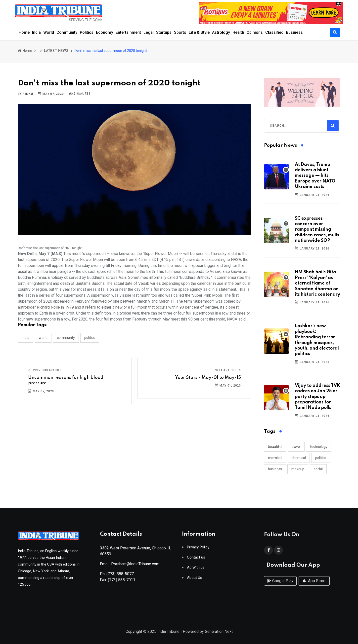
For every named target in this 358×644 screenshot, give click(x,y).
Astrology (221, 32)
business (275, 469)
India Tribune (168, 632)
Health (238, 32)
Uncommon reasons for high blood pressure (66, 380)
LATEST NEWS (56, 51)
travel (296, 447)
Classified (274, 32)
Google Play (280, 586)
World (49, 32)
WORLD (43, 338)
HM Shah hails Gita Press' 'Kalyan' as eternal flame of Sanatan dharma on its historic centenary (317, 283)
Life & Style (199, 32)
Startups (164, 32)
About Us (195, 580)
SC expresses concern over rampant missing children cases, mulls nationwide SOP (317, 230)
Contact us (196, 559)
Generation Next (219, 632)
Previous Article (45, 370)
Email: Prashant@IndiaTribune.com (130, 566)
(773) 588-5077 (120, 576)
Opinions (255, 32)
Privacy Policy (198, 549)
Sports (180, 32)
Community (67, 32)
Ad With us (196, 569)
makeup (298, 469)
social (318, 469)
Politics (87, 32)
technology (319, 447)
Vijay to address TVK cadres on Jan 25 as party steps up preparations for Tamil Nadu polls (317, 397)
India (36, 32)
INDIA (26, 338)
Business (294, 32)
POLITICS (90, 338)
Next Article (228, 370)
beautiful (275, 447)
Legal (149, 32)
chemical (275, 458)
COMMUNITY (66, 338)
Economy (105, 32)
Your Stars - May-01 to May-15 (208, 378)
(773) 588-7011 (122, 582)
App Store (314, 586)
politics (321, 458)
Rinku (28, 94)
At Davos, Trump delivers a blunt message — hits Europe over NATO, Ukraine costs (316, 176)
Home (24, 32)
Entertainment (128, 32)
